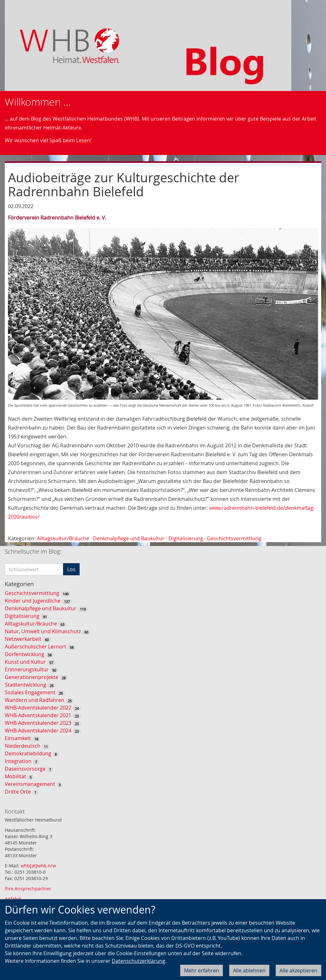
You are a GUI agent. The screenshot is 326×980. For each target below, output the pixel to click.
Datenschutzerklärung (138, 961)
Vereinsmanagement (30, 784)
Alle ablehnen (249, 970)
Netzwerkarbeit (23, 639)
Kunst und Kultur (25, 662)
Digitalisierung (186, 538)
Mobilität (15, 776)
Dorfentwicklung (25, 654)
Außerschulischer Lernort (35, 647)
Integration (18, 761)
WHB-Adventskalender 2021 (38, 715)
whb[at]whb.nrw (38, 866)
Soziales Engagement (30, 692)
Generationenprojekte (32, 677)
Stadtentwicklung (25, 685)
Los (71, 569)
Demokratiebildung (28, 753)
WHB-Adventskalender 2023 (38, 723)
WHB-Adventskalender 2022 (38, 708)
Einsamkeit (18, 738)
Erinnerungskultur (27, 669)
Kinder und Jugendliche (33, 601)
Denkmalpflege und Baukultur (129, 538)
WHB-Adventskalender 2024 (38, 731)
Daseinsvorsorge (25, 769)
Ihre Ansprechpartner (28, 889)
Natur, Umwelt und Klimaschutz (43, 631)
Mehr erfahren (202, 970)
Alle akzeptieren (298, 970)
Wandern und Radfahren (35, 700)
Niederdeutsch (23, 746)
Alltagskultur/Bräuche (63, 538)
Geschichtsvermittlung (234, 538)
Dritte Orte (18, 792)
